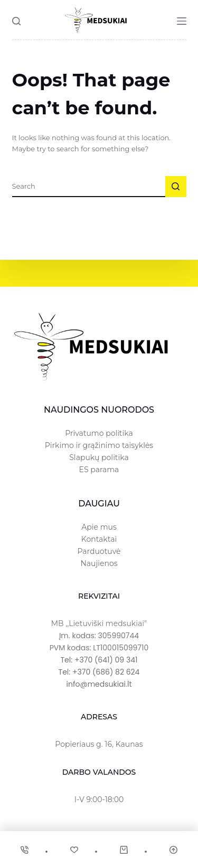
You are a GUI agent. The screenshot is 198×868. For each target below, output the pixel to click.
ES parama (99, 470)
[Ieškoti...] (89, 187)
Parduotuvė (99, 551)
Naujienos (99, 563)
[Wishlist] (74, 850)
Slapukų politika (99, 457)
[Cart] (124, 850)
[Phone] (25, 850)
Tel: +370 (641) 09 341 (99, 660)
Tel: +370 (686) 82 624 (99, 672)
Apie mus (99, 527)
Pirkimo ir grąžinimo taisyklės (99, 445)
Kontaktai (99, 539)
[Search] (16, 21)
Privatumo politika (99, 433)
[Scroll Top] (173, 850)
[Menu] (182, 21)
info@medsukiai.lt (99, 684)
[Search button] (176, 187)
